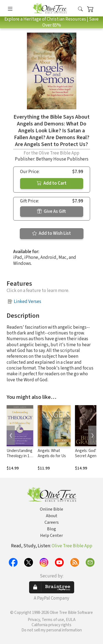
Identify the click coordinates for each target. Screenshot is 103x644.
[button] (80, 9)
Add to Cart (52, 183)
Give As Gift (51, 211)
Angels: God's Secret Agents (87, 453)
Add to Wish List (51, 233)
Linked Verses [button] (27, 302)
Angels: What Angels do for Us (52, 453)
